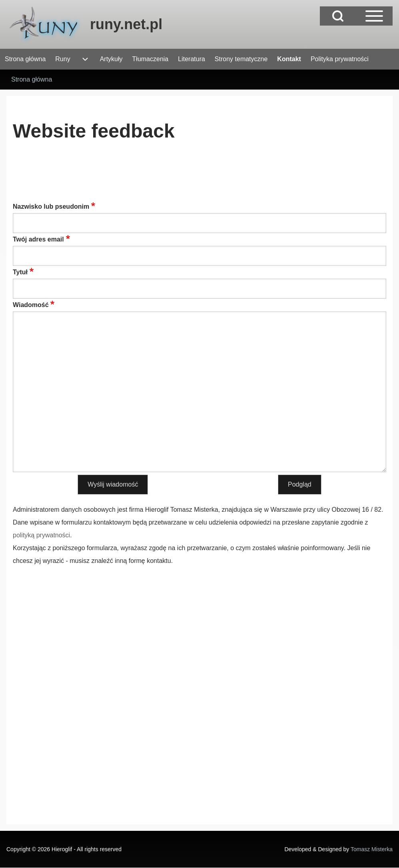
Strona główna (32, 79)
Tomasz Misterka (372, 849)
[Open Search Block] (338, 16)
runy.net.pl (126, 24)
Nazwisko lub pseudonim (51, 207)
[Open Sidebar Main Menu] (374, 16)
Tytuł (20, 272)
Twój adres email (38, 239)
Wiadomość (31, 305)
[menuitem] (25, 59)
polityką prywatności (41, 535)
